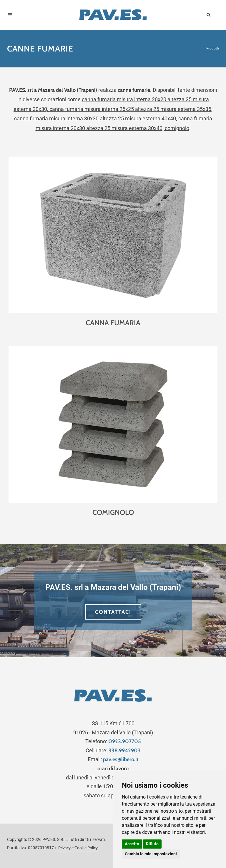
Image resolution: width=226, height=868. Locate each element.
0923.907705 (125, 741)
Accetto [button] (132, 844)
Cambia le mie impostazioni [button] (151, 854)
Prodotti (213, 48)
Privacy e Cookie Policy (78, 848)
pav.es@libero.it (121, 759)
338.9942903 (125, 751)
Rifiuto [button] (152, 844)
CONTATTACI (113, 612)
